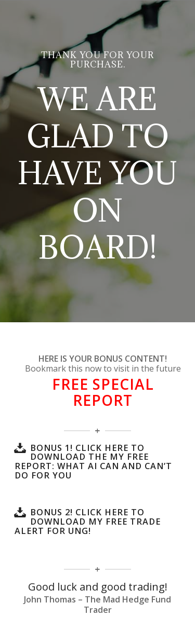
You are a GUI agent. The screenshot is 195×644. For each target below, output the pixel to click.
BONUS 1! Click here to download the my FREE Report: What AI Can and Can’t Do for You (93, 462)
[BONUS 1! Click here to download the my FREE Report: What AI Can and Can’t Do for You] (20, 448)
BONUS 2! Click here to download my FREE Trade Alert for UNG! (88, 522)
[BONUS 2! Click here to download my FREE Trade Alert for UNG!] (20, 512)
